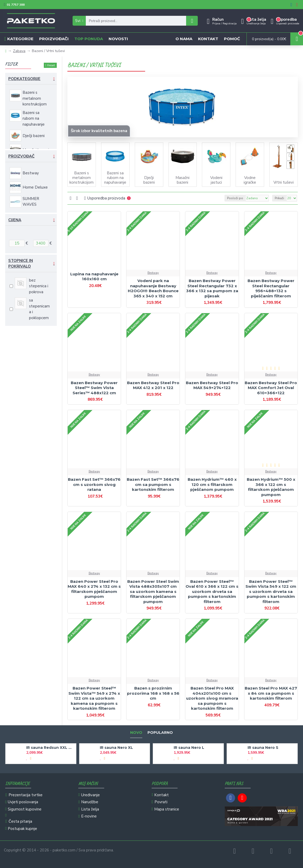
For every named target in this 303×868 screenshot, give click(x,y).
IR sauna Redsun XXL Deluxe (50, 748)
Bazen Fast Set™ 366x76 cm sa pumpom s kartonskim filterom (153, 484)
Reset (51, 65)
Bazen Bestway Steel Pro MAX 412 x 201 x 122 (153, 385)
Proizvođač (21, 156)
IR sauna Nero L (189, 748)
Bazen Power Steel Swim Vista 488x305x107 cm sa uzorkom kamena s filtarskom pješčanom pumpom (153, 591)
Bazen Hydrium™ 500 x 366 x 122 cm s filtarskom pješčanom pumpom (271, 487)
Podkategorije (24, 79)
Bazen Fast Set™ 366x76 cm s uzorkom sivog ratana (94, 484)
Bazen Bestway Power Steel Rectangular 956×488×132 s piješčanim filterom (271, 288)
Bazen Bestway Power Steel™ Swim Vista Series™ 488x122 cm (94, 388)
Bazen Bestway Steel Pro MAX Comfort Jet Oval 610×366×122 (271, 388)
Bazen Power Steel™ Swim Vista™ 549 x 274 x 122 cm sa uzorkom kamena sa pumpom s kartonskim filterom (94, 698)
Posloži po (235, 198)
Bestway (153, 273)
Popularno (160, 733)
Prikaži (279, 198)
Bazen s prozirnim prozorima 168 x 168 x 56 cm (153, 693)
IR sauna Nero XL (116, 748)
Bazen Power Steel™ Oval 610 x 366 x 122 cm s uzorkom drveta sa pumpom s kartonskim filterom (212, 591)
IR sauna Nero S (263, 748)
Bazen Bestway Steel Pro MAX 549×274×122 (212, 385)
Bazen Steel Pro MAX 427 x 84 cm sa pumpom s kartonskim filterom (271, 693)
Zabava (19, 51)
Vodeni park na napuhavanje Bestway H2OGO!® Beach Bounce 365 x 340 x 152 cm (153, 288)
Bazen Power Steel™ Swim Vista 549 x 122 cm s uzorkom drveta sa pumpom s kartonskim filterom (271, 591)
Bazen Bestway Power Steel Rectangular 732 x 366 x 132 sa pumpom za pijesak (212, 288)
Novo (136, 733)
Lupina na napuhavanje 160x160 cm (94, 277)
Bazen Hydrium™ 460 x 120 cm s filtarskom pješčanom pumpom (212, 484)
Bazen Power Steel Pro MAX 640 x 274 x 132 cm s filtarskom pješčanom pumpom (94, 589)
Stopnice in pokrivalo (21, 264)
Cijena (15, 220)
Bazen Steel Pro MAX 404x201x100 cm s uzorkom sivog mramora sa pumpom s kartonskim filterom (212, 698)
